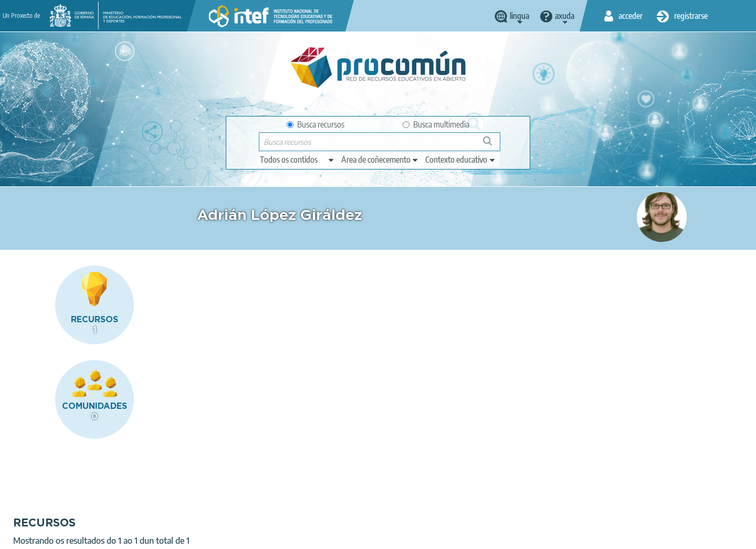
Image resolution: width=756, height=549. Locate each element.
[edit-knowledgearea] (380, 160)
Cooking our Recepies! (256, 338)
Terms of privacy (177, 536)
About (58, 536)
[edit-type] (297, 160)
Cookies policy (241, 536)
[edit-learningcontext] (461, 160)
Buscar (492, 145)
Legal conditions (110, 536)
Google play (404, 495)
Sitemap (346, 536)
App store (313, 495)
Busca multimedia (436, 124)
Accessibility (298, 536)
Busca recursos (316, 124)
